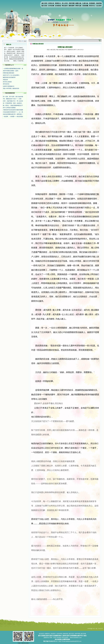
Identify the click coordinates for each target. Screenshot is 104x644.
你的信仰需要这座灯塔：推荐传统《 (13, 114)
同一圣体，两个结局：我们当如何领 (13, 97)
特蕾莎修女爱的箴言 (9, 73)
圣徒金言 (6, 80)
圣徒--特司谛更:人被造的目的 (11, 88)
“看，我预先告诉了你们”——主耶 (12, 99)
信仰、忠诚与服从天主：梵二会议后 (13, 101)
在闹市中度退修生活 (9, 86)
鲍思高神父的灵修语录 (9, 77)
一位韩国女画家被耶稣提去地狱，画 (13, 69)
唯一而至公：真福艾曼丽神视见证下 (13, 105)
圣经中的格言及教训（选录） (11, 71)
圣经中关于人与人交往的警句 (11, 75)
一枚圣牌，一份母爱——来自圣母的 (13, 117)
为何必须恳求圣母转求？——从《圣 (13, 112)
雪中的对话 (6, 84)
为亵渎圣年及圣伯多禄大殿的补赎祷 (13, 110)
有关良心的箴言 (7, 82)
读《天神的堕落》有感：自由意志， (13, 103)
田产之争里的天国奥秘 (9, 108)
